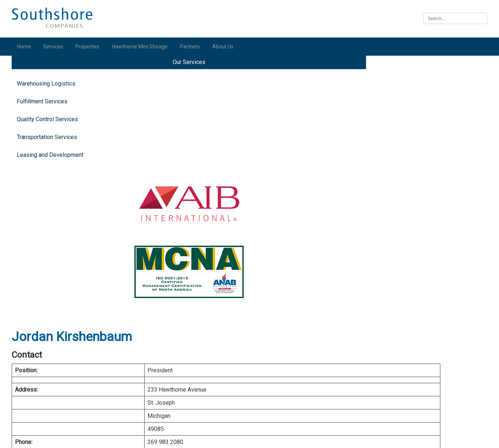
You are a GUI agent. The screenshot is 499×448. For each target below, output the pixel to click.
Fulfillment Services (45, 113)
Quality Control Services (51, 131)
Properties (91, 47)
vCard (244, 217)
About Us (226, 47)
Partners (193, 47)
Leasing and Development (53, 166)
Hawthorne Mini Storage (143, 47)
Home (27, 47)
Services (56, 47)
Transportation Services (50, 149)
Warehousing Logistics (49, 95)
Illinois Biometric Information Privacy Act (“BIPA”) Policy (249, 438)
